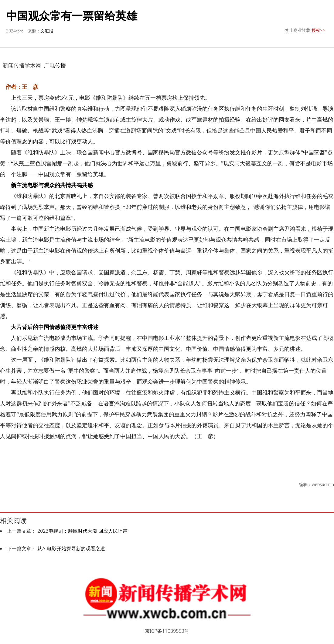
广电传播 (55, 65)
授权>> (318, 30)
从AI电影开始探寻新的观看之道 (71, 548)
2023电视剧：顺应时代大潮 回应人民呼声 (82, 531)
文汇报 (47, 31)
